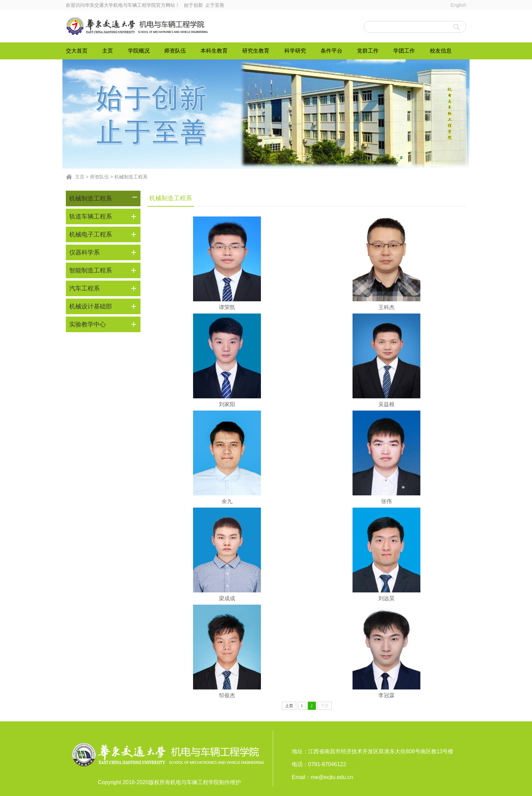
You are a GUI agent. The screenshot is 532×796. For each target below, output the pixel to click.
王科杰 (386, 307)
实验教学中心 (88, 324)
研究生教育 (256, 51)
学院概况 (139, 51)
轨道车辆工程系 (91, 216)
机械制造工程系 (131, 177)
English (458, 5)
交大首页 (77, 51)
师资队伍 (175, 51)
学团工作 (404, 51)
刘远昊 (386, 598)
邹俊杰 (227, 695)
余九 (227, 501)
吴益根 (386, 404)
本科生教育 (214, 51)
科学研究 (295, 51)
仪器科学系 (84, 252)
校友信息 (441, 51)
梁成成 (227, 598)
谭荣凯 (227, 307)
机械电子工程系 (91, 234)
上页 (289, 706)
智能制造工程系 (91, 270)
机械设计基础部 (91, 306)
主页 (108, 51)
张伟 (386, 501)
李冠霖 (386, 695)
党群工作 (368, 51)
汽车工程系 (84, 288)
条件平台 (331, 51)
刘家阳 (227, 404)
